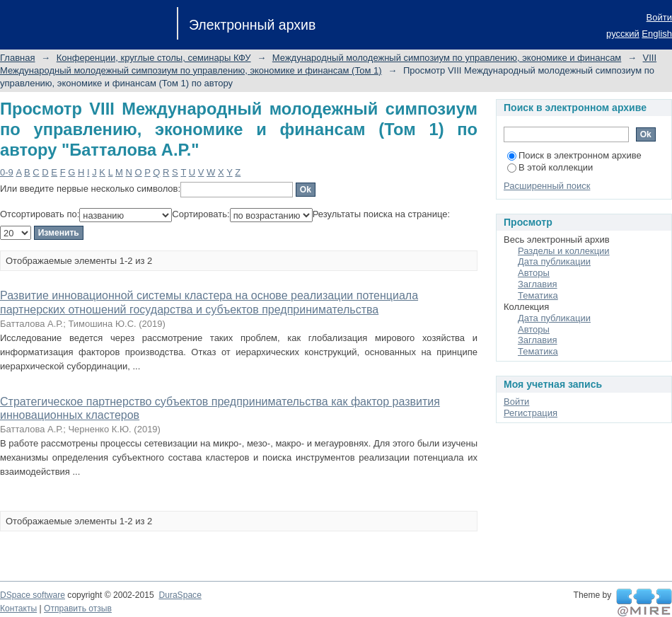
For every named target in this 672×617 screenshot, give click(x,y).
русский (623, 34)
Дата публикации (554, 261)
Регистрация (531, 413)
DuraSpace (180, 595)
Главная (17, 58)
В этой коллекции (550, 167)
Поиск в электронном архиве (574, 155)
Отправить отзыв (78, 609)
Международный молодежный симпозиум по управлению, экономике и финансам (447, 58)
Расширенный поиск (547, 186)
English (657, 34)
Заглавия (538, 284)
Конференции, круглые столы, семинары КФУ (154, 58)
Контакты (18, 609)
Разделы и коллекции (564, 251)
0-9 (7, 172)
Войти (659, 17)
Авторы (534, 273)
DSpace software (33, 595)
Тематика (538, 295)
